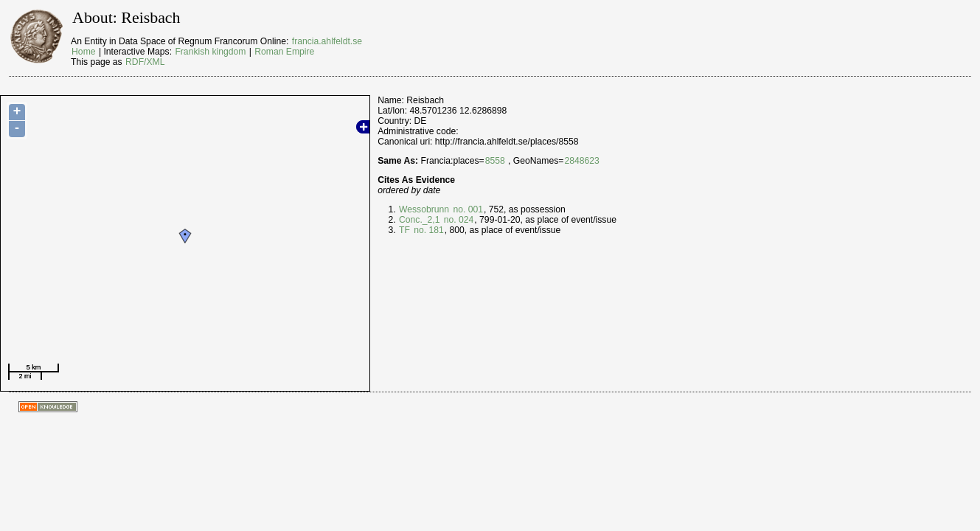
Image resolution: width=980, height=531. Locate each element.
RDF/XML (145, 62)
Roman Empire (284, 52)
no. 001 (467, 209)
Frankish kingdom (210, 52)
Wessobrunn (424, 209)
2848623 (581, 161)
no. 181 (428, 230)
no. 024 (457, 220)
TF (404, 230)
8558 (495, 161)
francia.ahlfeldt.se (327, 41)
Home (83, 52)
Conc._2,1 (419, 220)
